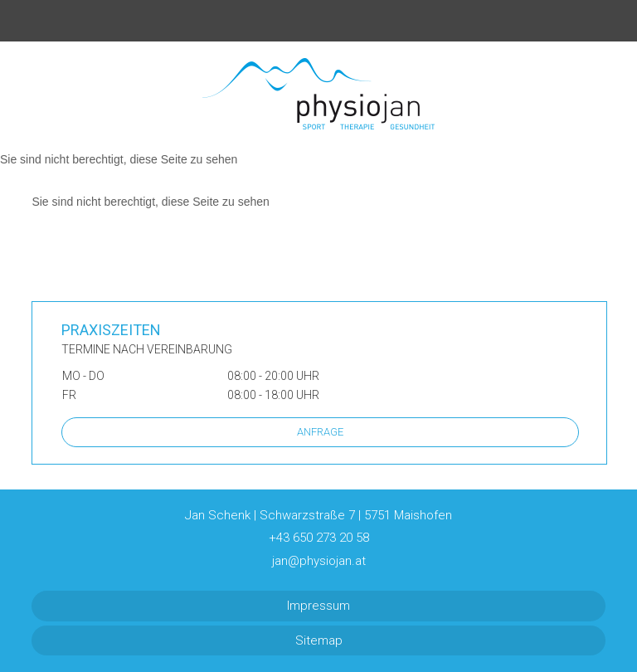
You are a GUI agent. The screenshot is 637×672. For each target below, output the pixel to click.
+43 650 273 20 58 (319, 538)
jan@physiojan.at (319, 561)
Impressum (318, 606)
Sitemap (319, 640)
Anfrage (320, 432)
